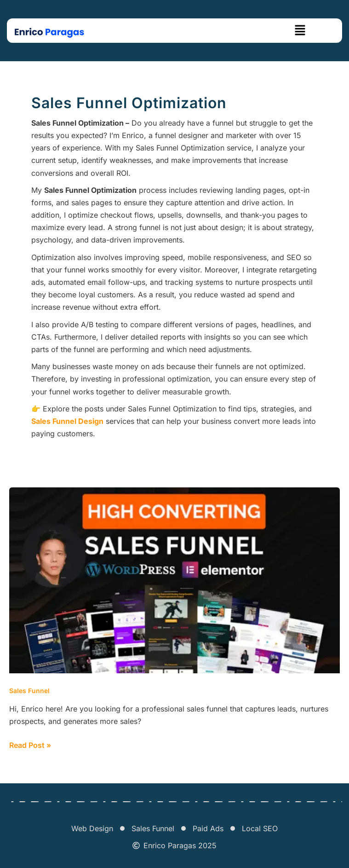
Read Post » (30, 744)
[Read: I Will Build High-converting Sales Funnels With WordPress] (174, 579)
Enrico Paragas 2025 (180, 845)
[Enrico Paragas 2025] (136, 845)
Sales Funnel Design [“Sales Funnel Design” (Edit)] (67, 421)
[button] (300, 31)
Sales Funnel (29, 691)
